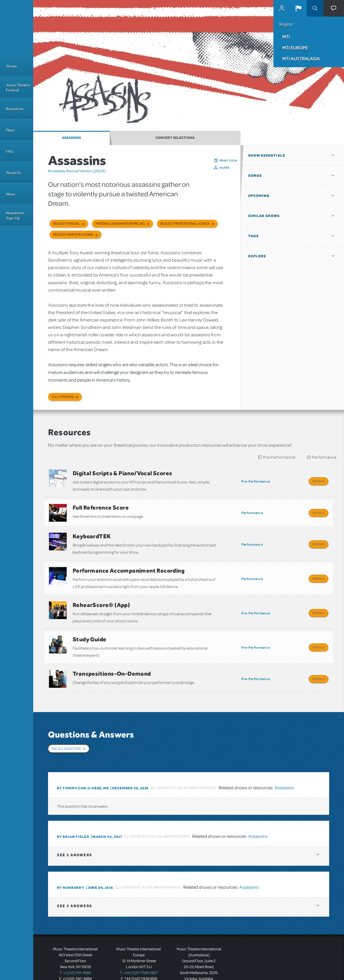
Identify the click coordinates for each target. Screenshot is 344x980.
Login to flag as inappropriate (186, 768)
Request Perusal (67, 224)
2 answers (75, 835)
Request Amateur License (73, 235)
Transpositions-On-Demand (112, 661)
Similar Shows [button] (264, 216)
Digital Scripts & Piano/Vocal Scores (122, 473)
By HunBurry (71, 868)
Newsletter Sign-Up (15, 216)
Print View (228, 160)
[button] (298, 8)
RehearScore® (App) (101, 597)
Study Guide (89, 629)
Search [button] (315, 8)
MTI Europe (295, 48)
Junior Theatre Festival (18, 88)
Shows (11, 66)
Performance (324, 457)
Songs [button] (255, 176)
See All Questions (66, 734)
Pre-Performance (279, 457)
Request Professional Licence (185, 224)
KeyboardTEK (92, 532)
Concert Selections (175, 138)
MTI (286, 37)
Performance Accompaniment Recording (129, 564)
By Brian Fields (73, 817)
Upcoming (259, 196)
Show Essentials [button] (267, 155)
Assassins (71, 138)
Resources (15, 109)
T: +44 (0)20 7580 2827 (139, 953)
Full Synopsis (63, 397)
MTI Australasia (301, 59)
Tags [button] (253, 236)
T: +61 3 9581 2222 (199, 965)
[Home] (17, 28)
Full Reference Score (101, 505)
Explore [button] (257, 256)
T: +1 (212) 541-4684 (75, 953)
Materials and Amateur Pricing (120, 224)
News (11, 194)
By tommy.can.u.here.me (83, 769)
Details (318, 481)
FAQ (9, 151)
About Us (13, 173)
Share (225, 168)
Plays (10, 130)
